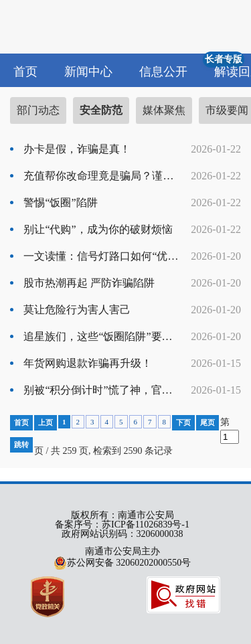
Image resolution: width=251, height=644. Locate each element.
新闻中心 (88, 72)
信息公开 (163, 72)
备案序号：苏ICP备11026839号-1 (122, 525)
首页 (25, 72)
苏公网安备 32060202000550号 (122, 563)
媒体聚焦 (164, 110)
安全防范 (101, 110)
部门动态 (38, 110)
